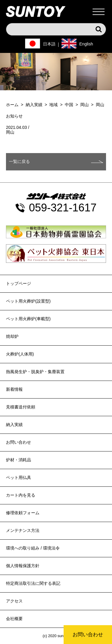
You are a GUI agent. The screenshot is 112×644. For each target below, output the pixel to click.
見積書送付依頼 (21, 407)
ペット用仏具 (19, 477)
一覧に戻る (19, 161)
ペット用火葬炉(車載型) (28, 319)
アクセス (14, 601)
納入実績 (14, 425)
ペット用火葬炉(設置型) (28, 301)
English (86, 44)
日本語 (49, 44)
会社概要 (14, 619)
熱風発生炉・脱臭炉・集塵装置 (35, 372)
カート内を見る (21, 495)
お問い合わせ (88, 635)
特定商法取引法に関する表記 (33, 583)
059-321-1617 (63, 208)
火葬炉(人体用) (20, 354)
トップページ (19, 283)
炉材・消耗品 (19, 460)
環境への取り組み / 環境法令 (33, 548)
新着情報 (14, 389)
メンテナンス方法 (23, 530)
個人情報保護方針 (23, 566)
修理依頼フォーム (23, 513)
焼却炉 (12, 336)
